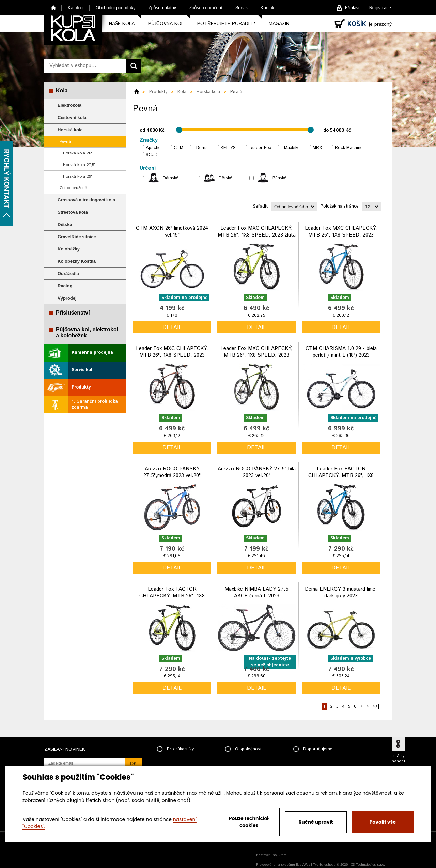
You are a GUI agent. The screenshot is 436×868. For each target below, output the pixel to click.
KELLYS (228, 148)
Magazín (279, 24)
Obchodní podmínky (115, 8)
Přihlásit (353, 8)
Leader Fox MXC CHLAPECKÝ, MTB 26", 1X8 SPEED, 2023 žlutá (257, 232)
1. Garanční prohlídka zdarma (95, 405)
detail (172, 327)
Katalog (75, 8)
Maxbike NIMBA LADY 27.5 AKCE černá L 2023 (256, 592)
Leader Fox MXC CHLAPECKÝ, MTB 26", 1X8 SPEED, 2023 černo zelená (256, 355)
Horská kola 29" (78, 176)
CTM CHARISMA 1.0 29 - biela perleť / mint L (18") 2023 (341, 352)
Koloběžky (69, 249)
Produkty (81, 387)
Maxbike (292, 148)
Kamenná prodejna (92, 353)
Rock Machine (349, 148)
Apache (153, 148)
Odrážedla (68, 273)
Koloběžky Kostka (77, 261)
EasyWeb (303, 865)
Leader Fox (260, 148)
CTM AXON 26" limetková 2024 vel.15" (172, 232)
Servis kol (82, 370)
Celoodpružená (73, 188)
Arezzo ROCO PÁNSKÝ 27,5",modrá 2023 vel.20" (172, 472)
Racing (65, 286)
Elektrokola (69, 105)
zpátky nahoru (398, 759)
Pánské (279, 178)
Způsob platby (162, 8)
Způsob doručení (206, 8)
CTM (178, 148)
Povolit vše (383, 822)
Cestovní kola (72, 117)
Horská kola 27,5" (79, 165)
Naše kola (122, 24)
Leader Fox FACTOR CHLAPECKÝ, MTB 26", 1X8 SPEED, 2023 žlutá (172, 596)
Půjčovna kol (166, 24)
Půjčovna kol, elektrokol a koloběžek (87, 332)
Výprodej (67, 298)
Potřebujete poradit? (226, 24)
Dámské (171, 178)
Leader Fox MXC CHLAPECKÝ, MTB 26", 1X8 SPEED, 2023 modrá (341, 235)
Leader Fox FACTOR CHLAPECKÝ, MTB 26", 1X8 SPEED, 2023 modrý (341, 475)
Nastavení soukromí (272, 855)
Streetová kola (73, 212)
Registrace (380, 8)
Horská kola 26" (78, 153)
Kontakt (268, 8)
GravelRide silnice (77, 237)
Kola (62, 90)
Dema (202, 148)
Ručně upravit (316, 822)
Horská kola (70, 130)
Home (54, 8)
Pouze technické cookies (249, 822)
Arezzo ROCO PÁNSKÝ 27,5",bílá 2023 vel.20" (257, 472)
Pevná (65, 142)
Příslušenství (73, 313)
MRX (317, 148)
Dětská (65, 224)
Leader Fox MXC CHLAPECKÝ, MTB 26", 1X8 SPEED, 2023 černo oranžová (172, 355)
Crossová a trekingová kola (86, 200)
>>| (376, 707)
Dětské (225, 178)
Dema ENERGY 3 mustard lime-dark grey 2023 (341, 592)
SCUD (152, 155)
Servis (242, 8)
